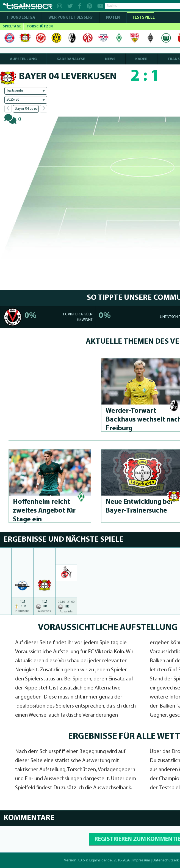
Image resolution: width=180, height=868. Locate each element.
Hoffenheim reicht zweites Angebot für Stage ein (44, 511)
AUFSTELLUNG (23, 59)
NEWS (110, 59)
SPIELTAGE (12, 26)
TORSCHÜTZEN (40, 26)
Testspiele (143, 18)
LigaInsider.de (101, 860)
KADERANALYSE (71, 59)
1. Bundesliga (21, 18)
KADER (141, 59)
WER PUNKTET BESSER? (70, 18)
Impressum (141, 860)
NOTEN (113, 18)
